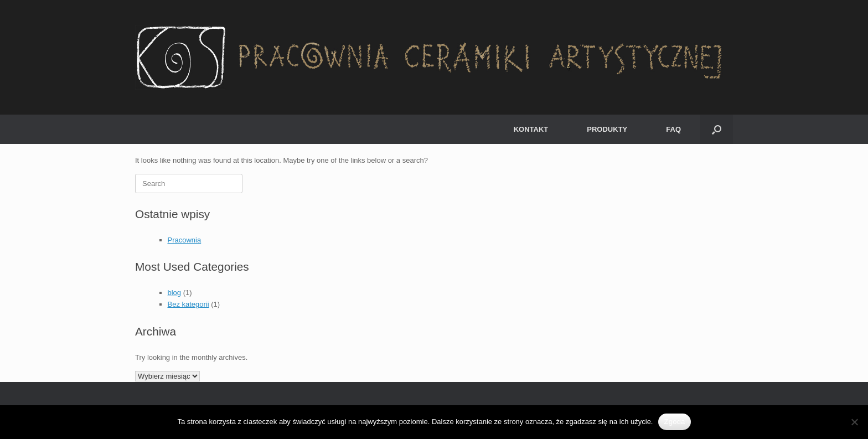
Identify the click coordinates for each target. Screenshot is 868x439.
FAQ (673, 129)
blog (175, 293)
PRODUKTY (607, 129)
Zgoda (674, 422)
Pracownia (185, 240)
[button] (717, 129)
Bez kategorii (188, 304)
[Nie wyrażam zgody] (854, 422)
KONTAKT (531, 129)
